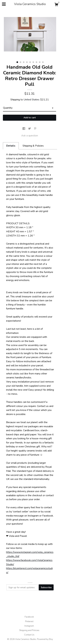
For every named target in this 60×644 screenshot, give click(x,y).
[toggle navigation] (4, 4)
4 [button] (27, 62)
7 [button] (36, 62)
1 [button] (17, 62)
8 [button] (40, 62)
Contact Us (29, 635)
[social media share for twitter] (30, 129)
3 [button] (24, 62)
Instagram (29, 626)
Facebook (29, 617)
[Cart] (56, 5)
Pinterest (29, 621)
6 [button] (33, 62)
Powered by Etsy (45, 639)
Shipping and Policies (29, 630)
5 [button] (30, 62)
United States (31, 100)
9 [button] (43, 62)
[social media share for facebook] (24, 129)
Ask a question (30, 136)
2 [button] (20, 62)
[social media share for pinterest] (35, 129)
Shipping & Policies (33, 146)
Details (11, 146)
